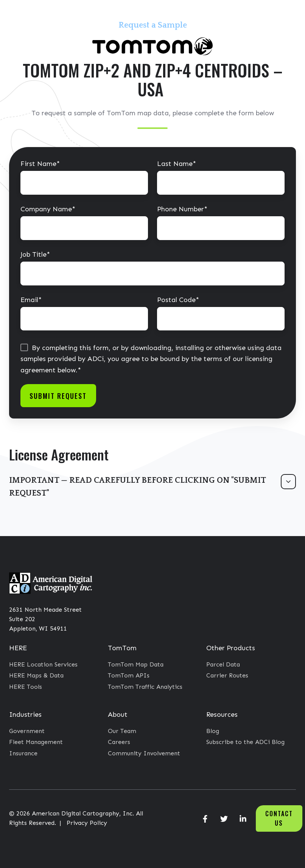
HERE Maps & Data (36, 675)
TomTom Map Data (136, 664)
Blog (213, 731)
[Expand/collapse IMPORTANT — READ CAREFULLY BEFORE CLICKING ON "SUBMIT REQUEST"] (288, 482)
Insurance (23, 753)
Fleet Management (36, 742)
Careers (119, 742)
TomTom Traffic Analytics (145, 687)
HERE (18, 648)
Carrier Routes (227, 675)
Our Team (122, 731)
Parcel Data (223, 664)
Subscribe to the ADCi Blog (245, 742)
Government (27, 731)
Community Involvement (144, 753)
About (118, 715)
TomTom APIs (129, 675)
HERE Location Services (43, 664)
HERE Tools (26, 687)
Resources (222, 715)
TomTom (122, 648)
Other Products (231, 648)
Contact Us (279, 818)
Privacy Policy (87, 823)
